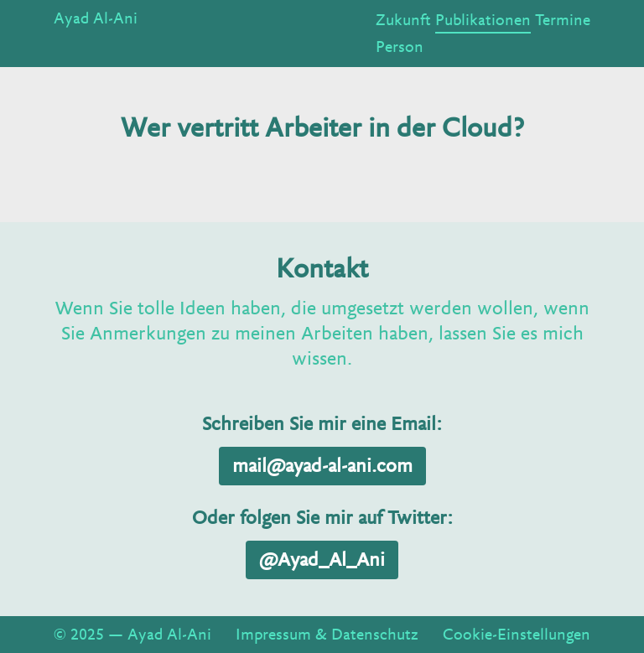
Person (400, 47)
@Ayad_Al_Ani (322, 560)
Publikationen (483, 20)
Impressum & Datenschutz (327, 635)
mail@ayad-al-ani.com (322, 466)
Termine (563, 20)
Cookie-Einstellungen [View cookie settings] (517, 635)
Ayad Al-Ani (96, 18)
